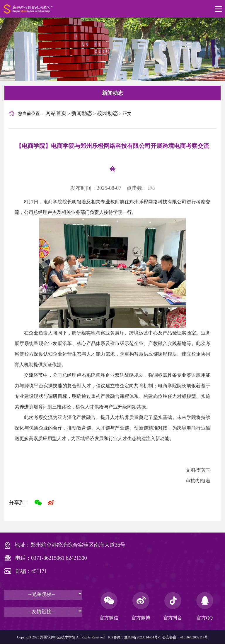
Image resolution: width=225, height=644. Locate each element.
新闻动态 (112, 93)
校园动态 (108, 113)
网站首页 (56, 113)
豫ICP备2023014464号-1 (143, 637)
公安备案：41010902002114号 (185, 637)
